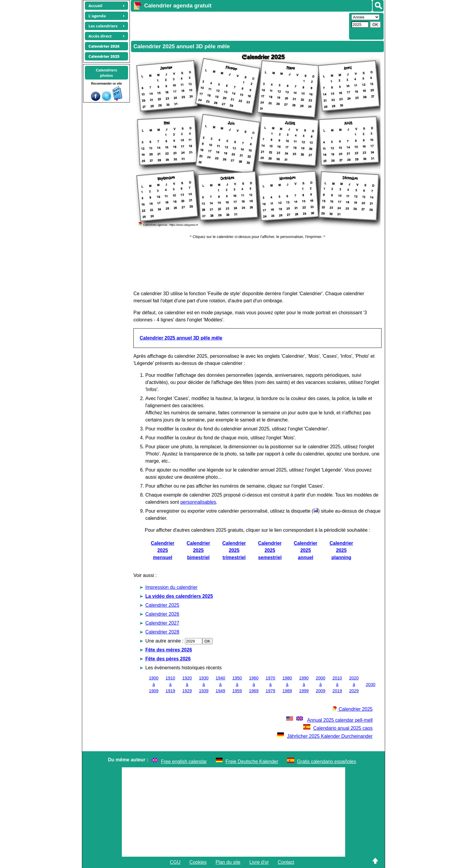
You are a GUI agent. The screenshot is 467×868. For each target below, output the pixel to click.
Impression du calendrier (171, 587)
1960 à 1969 (254, 684)
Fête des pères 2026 (168, 659)
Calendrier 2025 (162, 605)
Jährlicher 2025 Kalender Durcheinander (325, 736)
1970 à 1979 (270, 684)
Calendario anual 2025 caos (338, 728)
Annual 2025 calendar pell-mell (329, 720)
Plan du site (228, 862)
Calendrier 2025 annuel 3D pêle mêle (181, 338)
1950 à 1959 (237, 684)
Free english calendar (184, 762)
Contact (286, 862)
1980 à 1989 (287, 684)
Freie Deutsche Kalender (252, 762)
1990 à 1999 (304, 684)
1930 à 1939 (204, 684)
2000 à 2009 (320, 684)
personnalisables (198, 502)
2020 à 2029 (354, 684)
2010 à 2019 (337, 684)
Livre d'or (259, 862)
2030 (371, 685)
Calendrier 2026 (162, 614)
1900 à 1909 (154, 684)
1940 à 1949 (220, 684)
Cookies (198, 862)
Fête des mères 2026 (169, 650)
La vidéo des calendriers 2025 (179, 596)
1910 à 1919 (170, 684)
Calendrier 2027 (162, 623)
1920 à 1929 (187, 684)
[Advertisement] (239, 26)
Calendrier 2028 (162, 632)
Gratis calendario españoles (326, 762)
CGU (175, 862)
